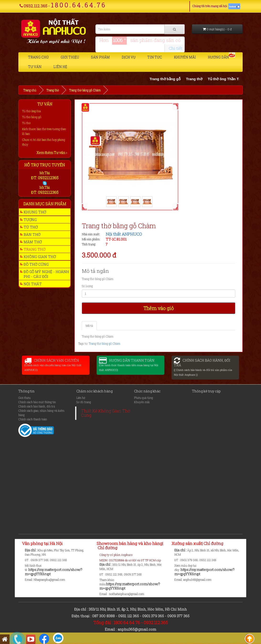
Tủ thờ (26, 123)
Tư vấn (35, 67)
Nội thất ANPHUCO (124, 234)
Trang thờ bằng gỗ (170, 79)
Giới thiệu (70, 57)
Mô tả (89, 326)
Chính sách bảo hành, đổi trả (37, 406)
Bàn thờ (32, 234)
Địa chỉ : (31, 550)
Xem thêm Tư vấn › (52, 153)
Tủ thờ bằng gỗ (32, 117)
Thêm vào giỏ (159, 308)
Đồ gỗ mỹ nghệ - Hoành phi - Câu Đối (46, 274)
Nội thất (33, 284)
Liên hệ (60, 67)
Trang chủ (38, 57)
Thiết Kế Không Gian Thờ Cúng (106, 413)
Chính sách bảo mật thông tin (37, 402)
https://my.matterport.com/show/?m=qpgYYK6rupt (54, 572)
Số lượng (87, 286)
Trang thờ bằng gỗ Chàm (85, 90)
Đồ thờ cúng (36, 264)
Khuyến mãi (185, 57)
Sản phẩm (100, 57)
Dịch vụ (129, 57)
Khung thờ (35, 212)
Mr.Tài (45, 173)
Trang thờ (199, 79)
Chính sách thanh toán (33, 419)
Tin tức (155, 57)
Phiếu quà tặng (144, 398)
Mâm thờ (33, 242)
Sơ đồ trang (84, 402)
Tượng (30, 220)
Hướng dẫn (218, 57)
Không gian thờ (40, 257)
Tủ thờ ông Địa (31, 111)
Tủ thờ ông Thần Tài (230, 79)
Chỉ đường (107, 548)
